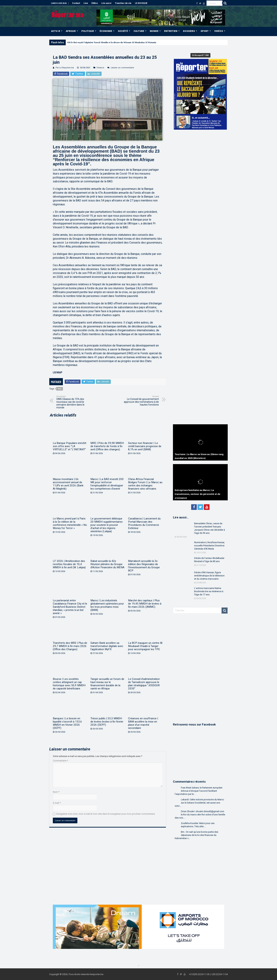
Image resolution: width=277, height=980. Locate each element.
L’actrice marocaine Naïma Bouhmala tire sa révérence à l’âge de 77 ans (209, 591)
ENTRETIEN (171, 31)
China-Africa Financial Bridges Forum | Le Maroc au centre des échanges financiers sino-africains (145, 484)
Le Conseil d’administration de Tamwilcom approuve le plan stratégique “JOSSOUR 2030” (144, 684)
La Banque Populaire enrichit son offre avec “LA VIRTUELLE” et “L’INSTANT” (70, 446)
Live (86, 3)
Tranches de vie (123, 3)
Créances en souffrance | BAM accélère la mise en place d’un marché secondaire (143, 723)
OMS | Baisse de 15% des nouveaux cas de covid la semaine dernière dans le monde (74, 402)
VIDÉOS (219, 31)
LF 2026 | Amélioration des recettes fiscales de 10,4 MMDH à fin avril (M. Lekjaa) (69, 564)
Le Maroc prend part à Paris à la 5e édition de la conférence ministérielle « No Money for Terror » (70, 523)
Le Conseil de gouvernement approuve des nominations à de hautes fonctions (141, 401)
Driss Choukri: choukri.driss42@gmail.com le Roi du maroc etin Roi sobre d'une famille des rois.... (200, 815)
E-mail (57, 803)
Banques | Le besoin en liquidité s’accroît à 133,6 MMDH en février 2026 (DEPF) (67, 723)
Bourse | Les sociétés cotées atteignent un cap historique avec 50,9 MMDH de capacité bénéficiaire (69, 684)
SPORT (205, 31)
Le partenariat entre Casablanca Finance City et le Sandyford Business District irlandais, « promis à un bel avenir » (70, 607)
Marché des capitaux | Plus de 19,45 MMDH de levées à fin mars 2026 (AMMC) (145, 604)
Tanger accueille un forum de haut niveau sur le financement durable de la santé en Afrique (107, 684)
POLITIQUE (88, 31)
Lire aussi (106, 3)
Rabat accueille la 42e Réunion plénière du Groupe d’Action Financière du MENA (107, 564)
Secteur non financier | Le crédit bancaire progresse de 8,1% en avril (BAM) (145, 446)
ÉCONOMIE (106, 31)
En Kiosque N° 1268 (200, 55)
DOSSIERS (189, 31)
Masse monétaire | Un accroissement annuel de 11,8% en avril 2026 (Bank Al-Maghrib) (68, 484)
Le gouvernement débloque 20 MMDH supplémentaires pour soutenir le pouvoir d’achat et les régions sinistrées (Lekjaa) (107, 525)
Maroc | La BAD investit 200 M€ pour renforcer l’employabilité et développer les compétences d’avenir (107, 484)
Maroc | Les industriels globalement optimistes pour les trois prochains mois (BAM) (107, 605)
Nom (56, 792)
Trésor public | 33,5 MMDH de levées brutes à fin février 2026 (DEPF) (107, 722)
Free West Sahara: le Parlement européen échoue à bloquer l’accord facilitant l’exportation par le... (199, 791)
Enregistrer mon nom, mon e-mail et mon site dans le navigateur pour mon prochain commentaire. (106, 814)
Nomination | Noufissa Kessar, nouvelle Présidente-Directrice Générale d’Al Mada (209, 546)
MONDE (154, 31)
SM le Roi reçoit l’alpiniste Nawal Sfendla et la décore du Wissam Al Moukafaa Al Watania (112, 42)
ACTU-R (56, 31)
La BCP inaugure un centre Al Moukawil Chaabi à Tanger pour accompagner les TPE (145, 646)
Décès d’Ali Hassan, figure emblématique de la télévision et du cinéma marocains (209, 576)
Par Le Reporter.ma (65, 68)
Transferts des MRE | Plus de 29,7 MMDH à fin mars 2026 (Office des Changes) (70, 646)
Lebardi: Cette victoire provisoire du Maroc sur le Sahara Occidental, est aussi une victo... (199, 803)
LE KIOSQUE (141, 3)
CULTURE (139, 31)
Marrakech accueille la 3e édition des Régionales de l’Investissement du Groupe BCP (144, 566)
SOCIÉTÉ (123, 31)
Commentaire (60, 761)
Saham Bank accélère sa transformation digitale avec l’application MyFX (107, 646)
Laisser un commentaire (122, 68)
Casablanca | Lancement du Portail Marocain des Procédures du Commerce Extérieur (144, 523)
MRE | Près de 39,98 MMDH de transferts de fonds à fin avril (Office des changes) (107, 446)
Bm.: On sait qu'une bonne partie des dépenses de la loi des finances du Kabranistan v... (196, 835)
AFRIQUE (71, 31)
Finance (100, 68)
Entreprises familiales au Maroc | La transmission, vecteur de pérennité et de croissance (198, 494)
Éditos (95, 3)
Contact (76, 3)
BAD (60, 389)
